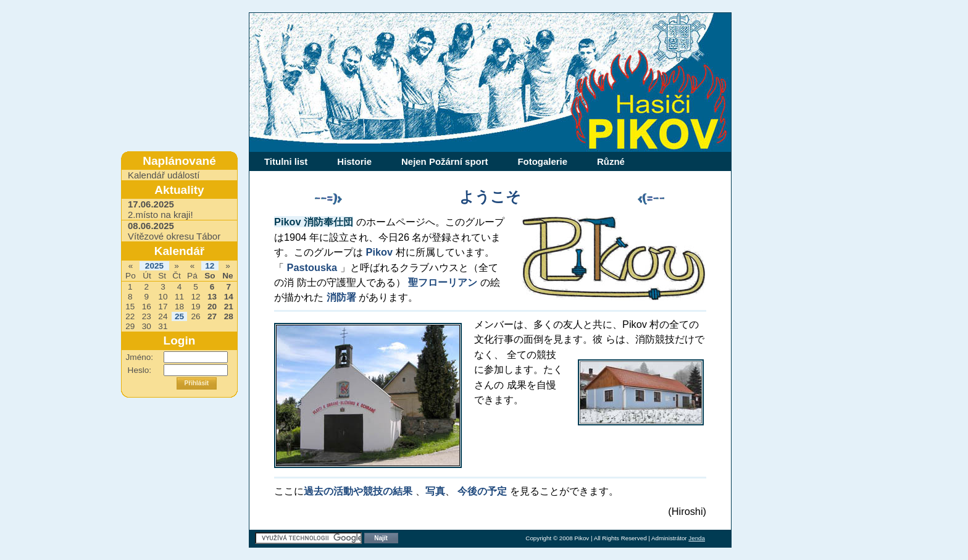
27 (212, 316)
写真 (435, 491)
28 (229, 316)
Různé (611, 161)
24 (163, 316)
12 (210, 266)
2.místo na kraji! (161, 209)
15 (130, 307)
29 (130, 326)
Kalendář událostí (164, 175)
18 (179, 307)
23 (147, 316)
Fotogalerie (542, 161)
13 (212, 297)
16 (147, 307)
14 (229, 297)
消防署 (341, 297)
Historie (354, 161)
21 (229, 307)
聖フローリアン (443, 282)
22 (130, 316)
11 (179, 297)
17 (163, 307)
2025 (154, 266)
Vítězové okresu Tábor (174, 231)
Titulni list (286, 161)
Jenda (697, 538)
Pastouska (312, 267)
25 (179, 316)
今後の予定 (482, 491)
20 (212, 307)
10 (163, 297)
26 (195, 316)
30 (147, 326)
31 (163, 326)
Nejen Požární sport (444, 161)
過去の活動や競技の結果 (360, 491)
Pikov (380, 252)
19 (195, 307)
